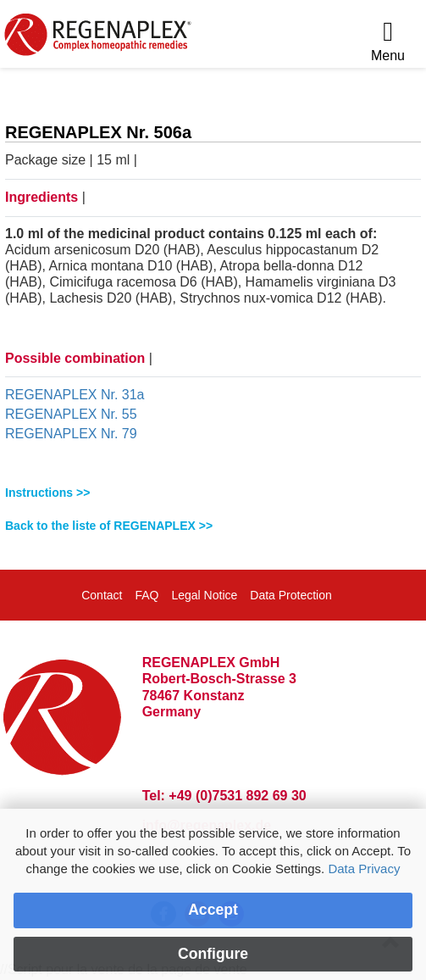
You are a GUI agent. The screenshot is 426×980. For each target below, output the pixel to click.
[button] (213, 493)
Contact (102, 595)
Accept (213, 910)
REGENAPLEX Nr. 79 (71, 434)
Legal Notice (204, 595)
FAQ (147, 595)
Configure (213, 954)
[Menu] (388, 42)
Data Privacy (364, 869)
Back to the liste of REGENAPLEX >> (109, 526)
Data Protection (291, 595)
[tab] (213, 493)
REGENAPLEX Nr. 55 (71, 414)
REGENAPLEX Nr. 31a (75, 395)
